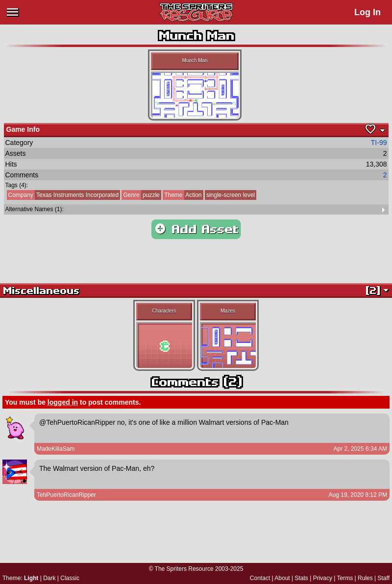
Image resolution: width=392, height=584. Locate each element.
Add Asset (196, 229)
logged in (63, 402)
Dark (49, 578)
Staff (384, 578)
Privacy (323, 578)
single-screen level (231, 195)
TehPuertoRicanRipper (66, 495)
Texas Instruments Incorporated (63, 195)
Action (182, 195)
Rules (365, 578)
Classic (70, 578)
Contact (260, 578)
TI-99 (379, 143)
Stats (302, 578)
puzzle (140, 195)
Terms (345, 578)
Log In (367, 12)
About (282, 578)
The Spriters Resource (184, 569)
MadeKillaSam (56, 449)
